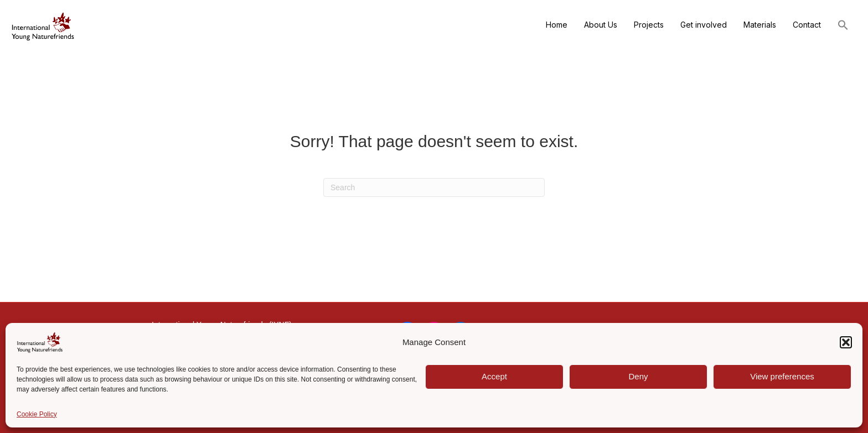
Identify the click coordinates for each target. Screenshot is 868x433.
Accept (494, 376)
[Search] (434, 187)
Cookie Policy (37, 414)
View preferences (782, 376)
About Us (601, 25)
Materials (760, 25)
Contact (807, 25)
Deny (638, 376)
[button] (846, 342)
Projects (649, 25)
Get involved (704, 25)
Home (557, 25)
